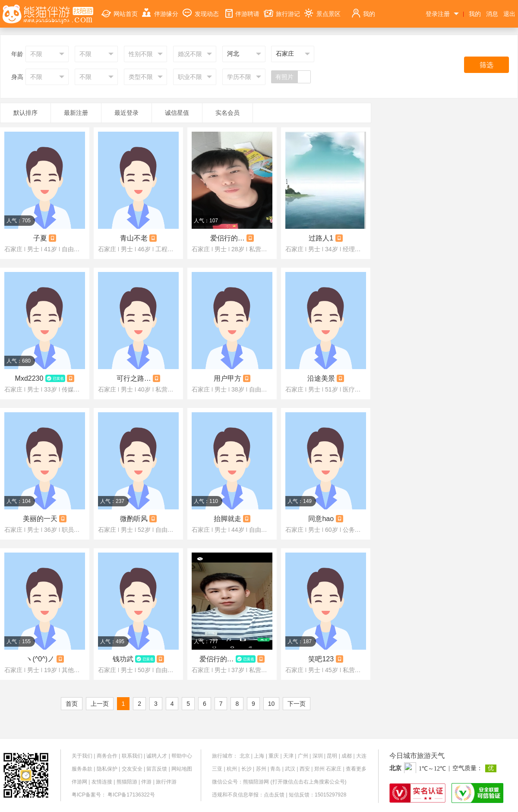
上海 (259, 756)
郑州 (319, 769)
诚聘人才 (157, 756)
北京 (245, 756)
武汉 (290, 769)
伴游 (146, 782)
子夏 (40, 238)
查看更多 (356, 769)
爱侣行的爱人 (217, 659)
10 (272, 704)
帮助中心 (182, 756)
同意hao (321, 519)
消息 (492, 14)
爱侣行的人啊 (227, 238)
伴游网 (79, 782)
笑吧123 (321, 659)
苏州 (261, 769)
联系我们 (132, 756)
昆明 (332, 756)
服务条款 (82, 769)
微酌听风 (134, 519)
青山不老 (134, 238)
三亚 (217, 769)
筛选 (486, 65)
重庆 (274, 756)
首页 (72, 704)
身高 (17, 77)
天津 (288, 756)
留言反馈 (157, 769)
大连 (361, 756)
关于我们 (82, 756)
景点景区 (322, 9)
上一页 (100, 704)
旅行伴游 (166, 782)
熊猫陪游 (127, 782)
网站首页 (120, 9)
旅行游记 (282, 9)
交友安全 (132, 769)
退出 (509, 14)
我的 (363, 9)
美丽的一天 (40, 519)
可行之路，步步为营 (134, 378)
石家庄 (334, 769)
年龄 (17, 54)
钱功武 (123, 659)
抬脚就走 (227, 519)
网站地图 (182, 769)
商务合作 (107, 756)
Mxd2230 (29, 378)
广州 (303, 756)
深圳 (318, 756)
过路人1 (321, 238)
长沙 (246, 769)
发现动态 (201, 9)
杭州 (232, 769)
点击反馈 (274, 795)
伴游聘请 (241, 9)
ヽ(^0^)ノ (40, 659)
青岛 (275, 769)
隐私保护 (107, 769)
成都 (347, 756)
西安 (305, 769)
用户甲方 (227, 378)
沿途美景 (321, 378)
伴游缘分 (160, 9)
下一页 (297, 704)
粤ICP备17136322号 (131, 795)
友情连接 (102, 782)
